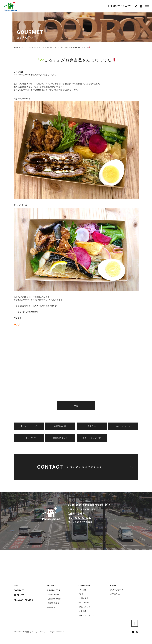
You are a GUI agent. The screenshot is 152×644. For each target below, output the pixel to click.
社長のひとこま (60, 438)
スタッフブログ (117, 597)
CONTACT (20, 597)
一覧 (76, 406)
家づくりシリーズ (29, 426)
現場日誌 (92, 426)
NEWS (113, 592)
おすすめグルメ (123, 426)
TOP (16, 592)
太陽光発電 (84, 605)
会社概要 (83, 618)
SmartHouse (54, 602)
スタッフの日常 (29, 438)
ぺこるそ (17, 318)
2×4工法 (83, 597)
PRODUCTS (54, 597)
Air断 (81, 601)
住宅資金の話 (60, 426)
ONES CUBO (54, 610)
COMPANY (85, 592)
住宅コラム (115, 601)
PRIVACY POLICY (24, 607)
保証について (85, 614)
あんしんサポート (87, 622)
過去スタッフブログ (92, 438)
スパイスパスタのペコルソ (46, 306)
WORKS (52, 592)
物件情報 (52, 614)
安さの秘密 (84, 609)
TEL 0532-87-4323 (120, 6)
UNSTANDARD (55, 606)
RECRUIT (19, 602)
